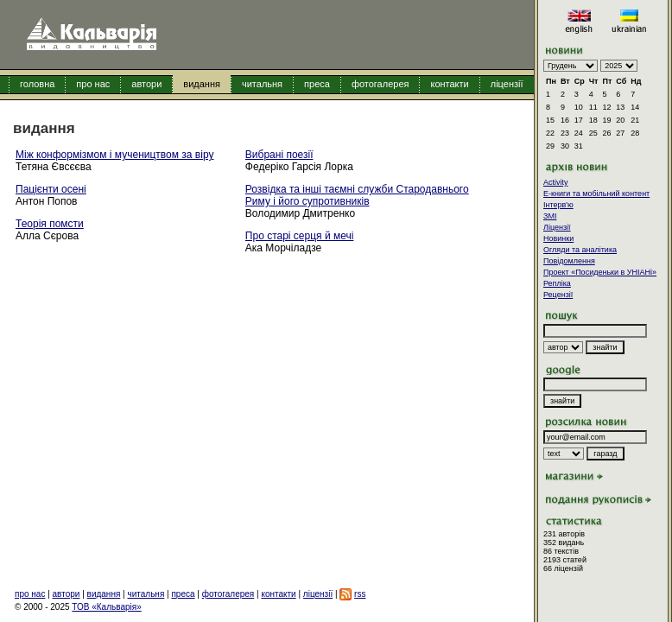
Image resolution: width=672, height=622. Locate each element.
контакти (449, 84)
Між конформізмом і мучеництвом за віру (114, 155)
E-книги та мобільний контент (596, 194)
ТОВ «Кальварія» (106, 607)
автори (146, 84)
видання (202, 84)
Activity (556, 182)
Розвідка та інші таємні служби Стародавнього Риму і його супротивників (357, 195)
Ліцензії (557, 227)
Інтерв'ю (558, 205)
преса (317, 84)
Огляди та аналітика (580, 250)
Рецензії (558, 295)
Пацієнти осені (51, 189)
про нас (93, 84)
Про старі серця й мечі (300, 236)
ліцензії (507, 84)
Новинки (558, 238)
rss (360, 594)
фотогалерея (380, 84)
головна (37, 84)
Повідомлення (569, 261)
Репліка (557, 283)
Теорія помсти (50, 224)
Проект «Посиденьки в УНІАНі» (600, 272)
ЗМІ (550, 216)
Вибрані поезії (279, 155)
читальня (262, 84)
